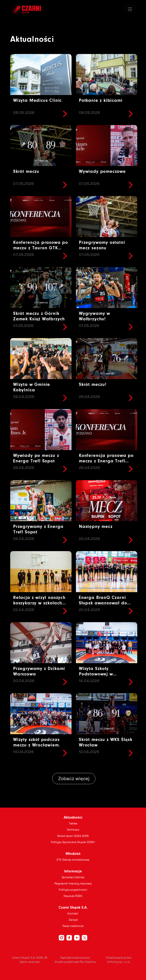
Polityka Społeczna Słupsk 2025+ (73, 842)
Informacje (73, 871)
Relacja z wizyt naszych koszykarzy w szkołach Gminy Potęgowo (39, 603)
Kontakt (73, 913)
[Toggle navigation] (130, 9)
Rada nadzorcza (73, 926)
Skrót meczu (26, 172)
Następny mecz (96, 527)
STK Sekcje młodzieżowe (73, 860)
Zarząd (73, 920)
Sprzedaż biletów (73, 877)
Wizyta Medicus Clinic (37, 101)
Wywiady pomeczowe (102, 172)
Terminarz (73, 830)
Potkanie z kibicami (101, 101)
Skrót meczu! (93, 385)
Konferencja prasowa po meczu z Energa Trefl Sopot (106, 461)
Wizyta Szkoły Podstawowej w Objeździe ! (96, 674)
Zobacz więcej (74, 778)
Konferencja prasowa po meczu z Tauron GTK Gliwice (41, 248)
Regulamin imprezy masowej (73, 883)
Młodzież (73, 854)
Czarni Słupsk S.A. (73, 908)
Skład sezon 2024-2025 (73, 836)
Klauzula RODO (73, 896)
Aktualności (73, 818)
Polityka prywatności (73, 890)
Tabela (73, 823)
